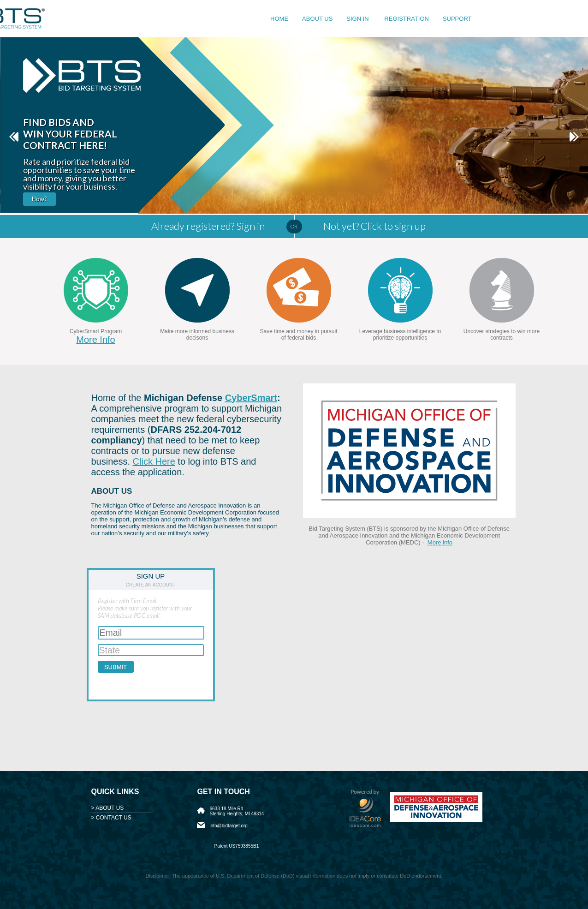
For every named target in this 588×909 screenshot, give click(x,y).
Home (279, 19)
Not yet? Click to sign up (374, 226)
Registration (407, 19)
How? (39, 199)
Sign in (358, 19)
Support (457, 19)
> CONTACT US (111, 818)
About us (317, 19)
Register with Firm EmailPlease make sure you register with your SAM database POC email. (145, 608)
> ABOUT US (108, 808)
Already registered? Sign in (208, 226)
